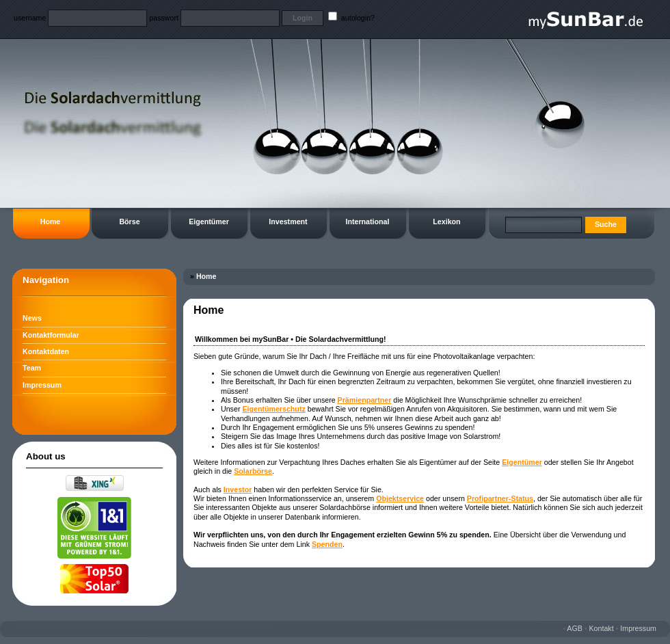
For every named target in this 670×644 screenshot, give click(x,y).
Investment (288, 222)
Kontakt (602, 628)
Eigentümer (209, 222)
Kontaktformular (51, 335)
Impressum (42, 385)
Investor (238, 489)
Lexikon (446, 222)
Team (32, 368)
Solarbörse (253, 471)
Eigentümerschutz (273, 409)
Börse (129, 222)
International (368, 222)
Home (51, 222)
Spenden (327, 544)
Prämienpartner (365, 400)
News (32, 318)
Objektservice (400, 498)
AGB (575, 628)
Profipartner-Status (500, 498)
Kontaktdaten (46, 351)
